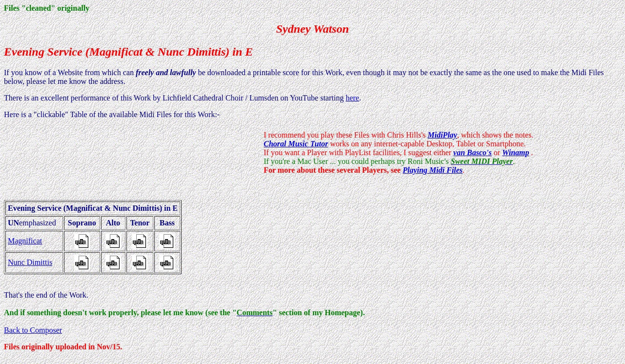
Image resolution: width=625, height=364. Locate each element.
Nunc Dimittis (30, 262)
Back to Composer (33, 330)
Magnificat (25, 241)
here (353, 98)
